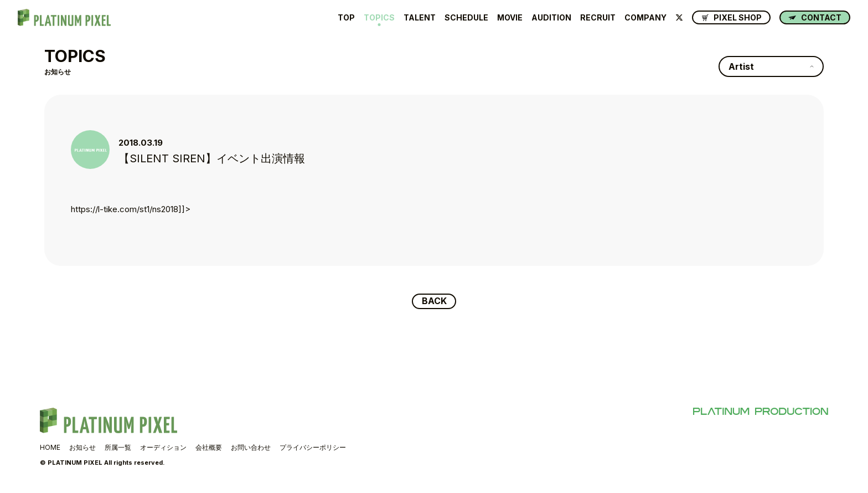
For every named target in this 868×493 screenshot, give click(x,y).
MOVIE (510, 18)
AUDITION (551, 18)
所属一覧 (118, 447)
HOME (50, 447)
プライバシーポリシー (313, 447)
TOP (346, 18)
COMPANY (645, 18)
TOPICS (379, 18)
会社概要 (209, 447)
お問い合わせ (251, 447)
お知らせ (82, 447)
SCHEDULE (466, 18)
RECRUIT (598, 18)
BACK (434, 301)
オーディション (163, 447)
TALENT (420, 18)
